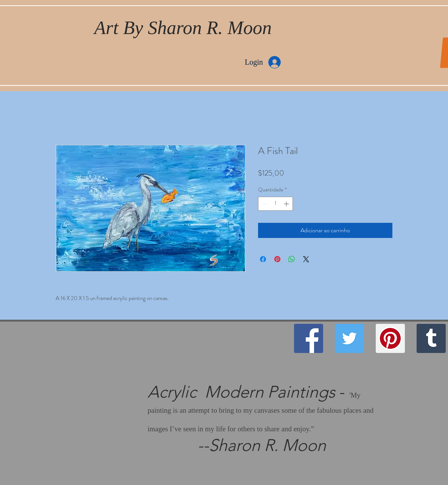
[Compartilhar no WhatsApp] (292, 259)
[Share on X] (306, 259)
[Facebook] (309, 338)
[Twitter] (349, 338)
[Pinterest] (390, 338)
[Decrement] (264, 204)
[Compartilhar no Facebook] (263, 259)
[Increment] (287, 204)
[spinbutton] (275, 204)
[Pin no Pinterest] (277, 259)
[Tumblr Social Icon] (431, 338)
